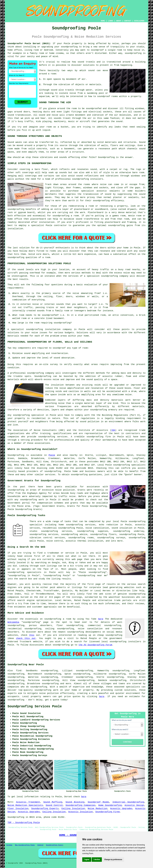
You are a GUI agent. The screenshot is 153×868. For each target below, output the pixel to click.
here (101, 619)
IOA (113, 430)
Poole (52, 455)
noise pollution (49, 693)
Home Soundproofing (110, 805)
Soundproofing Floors (55, 845)
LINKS (110, 21)
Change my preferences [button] (113, 859)
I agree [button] (87, 859)
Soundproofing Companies (80, 805)
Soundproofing (16, 455)
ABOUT (119, 21)
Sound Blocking (75, 802)
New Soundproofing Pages (25, 845)
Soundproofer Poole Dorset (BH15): (29, 44)
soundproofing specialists (129, 465)
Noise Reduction (98, 809)
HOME (103, 21)
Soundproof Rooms (98, 802)
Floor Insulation (18, 809)
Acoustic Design (134, 805)
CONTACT (128, 21)
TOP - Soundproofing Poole (24, 823)
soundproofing (53, 471)
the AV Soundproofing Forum (95, 645)
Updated (40, 845)
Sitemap (9, 845)
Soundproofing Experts (45, 809)
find (19, 671)
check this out (26, 638)
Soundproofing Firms (108, 812)
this (32, 635)
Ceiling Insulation (73, 809)
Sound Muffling (53, 802)
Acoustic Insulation (81, 812)
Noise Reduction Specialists (25, 805)
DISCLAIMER (139, 21)
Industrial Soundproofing (128, 802)
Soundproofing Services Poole (35, 706)
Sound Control (54, 805)
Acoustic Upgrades (121, 809)
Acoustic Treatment (28, 802)
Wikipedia (13, 622)
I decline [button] (97, 859)
